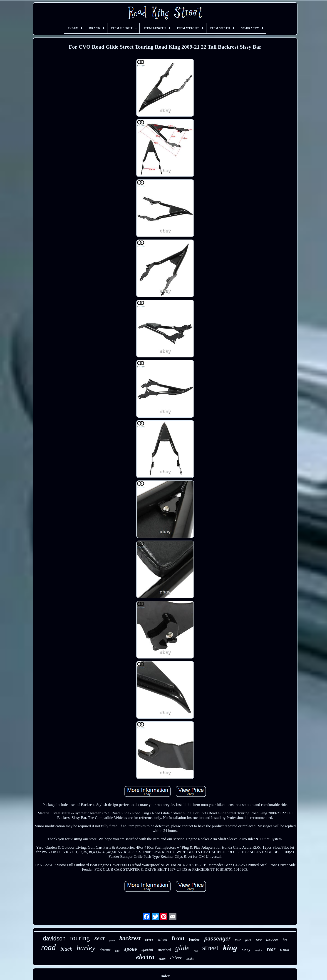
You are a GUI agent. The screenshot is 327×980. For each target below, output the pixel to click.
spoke (130, 950)
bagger (272, 939)
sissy (246, 949)
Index (165, 976)
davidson (54, 938)
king (230, 948)
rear (271, 949)
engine (259, 950)
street (210, 948)
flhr (285, 940)
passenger (217, 939)
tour (238, 940)
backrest (130, 938)
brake (190, 959)
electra (145, 957)
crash (162, 959)
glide (182, 948)
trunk (285, 949)
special (147, 950)
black (66, 949)
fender (194, 939)
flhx (196, 951)
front (178, 938)
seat (99, 938)
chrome (105, 950)
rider (117, 951)
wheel (163, 939)
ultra (149, 940)
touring (80, 938)
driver (176, 958)
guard (112, 940)
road (48, 947)
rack (259, 940)
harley (86, 948)
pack (248, 940)
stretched (164, 950)
